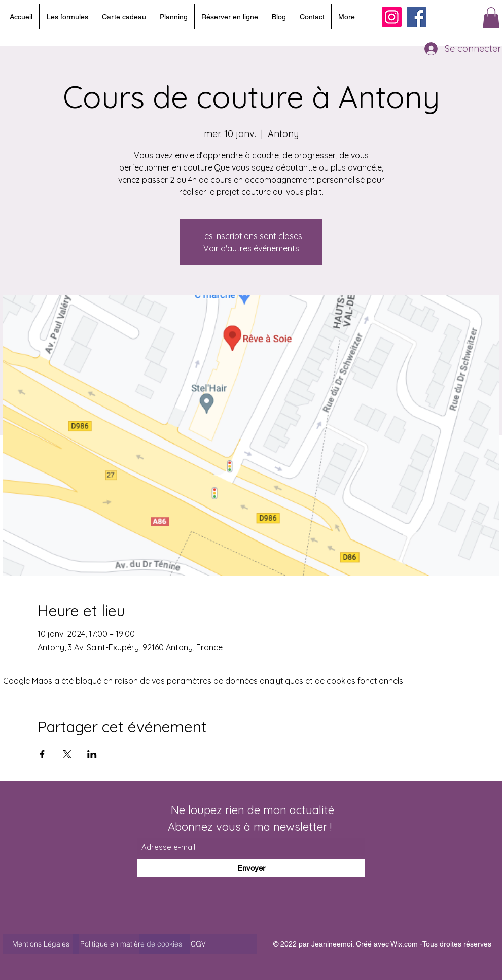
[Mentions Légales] (41, 944)
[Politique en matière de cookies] (131, 944)
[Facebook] (417, 17)
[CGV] (198, 944)
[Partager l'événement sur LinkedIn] (92, 754)
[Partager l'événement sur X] (67, 754)
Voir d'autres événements (251, 248)
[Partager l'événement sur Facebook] (42, 754)
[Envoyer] (251, 868)
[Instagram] (392, 17)
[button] (491, 18)
